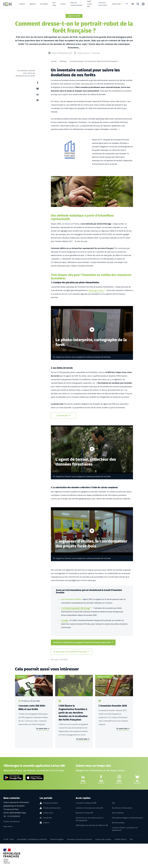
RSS (131, 839)
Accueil (54, 61)
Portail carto (48, 813)
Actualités (44, 4)
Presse (63, 4)
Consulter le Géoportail (85, 803)
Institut (22, 4)
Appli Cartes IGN (90, 4)
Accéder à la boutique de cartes (88, 808)
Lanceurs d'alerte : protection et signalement (125, 829)
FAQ (113, 803)
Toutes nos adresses (12, 822)
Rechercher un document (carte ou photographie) (90, 819)
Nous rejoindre (118, 813)
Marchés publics (118, 823)
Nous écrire (8, 827)
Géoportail (117, 4)
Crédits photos (120, 839)
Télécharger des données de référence (91, 825)
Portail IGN (47, 818)
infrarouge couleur (96, 290)
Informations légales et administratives (127, 818)
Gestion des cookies (103, 839)
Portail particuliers (51, 803)
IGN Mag (54, 4)
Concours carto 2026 (103, 4)
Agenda (33, 4)
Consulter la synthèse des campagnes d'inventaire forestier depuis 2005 (83, 642)
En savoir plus (64, 415)
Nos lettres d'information (122, 808)
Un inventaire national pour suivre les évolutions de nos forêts (25, 73)
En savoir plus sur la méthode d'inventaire (71, 652)
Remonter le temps (83, 813)
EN (127, 4)
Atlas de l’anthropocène (76, 4)
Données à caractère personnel (79, 839)
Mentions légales (57, 839)
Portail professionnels (52, 808)
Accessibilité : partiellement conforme (32, 839)
